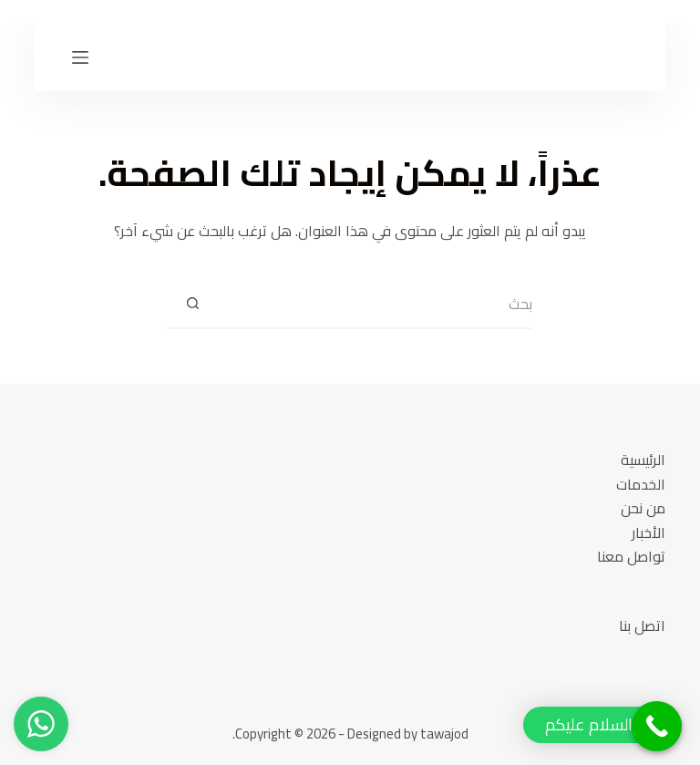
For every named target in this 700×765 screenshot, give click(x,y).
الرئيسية (643, 460)
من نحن (643, 508)
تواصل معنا (631, 556)
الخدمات (641, 484)
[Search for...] (375, 304)
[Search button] (193, 304)
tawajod (444, 734)
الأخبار (649, 532)
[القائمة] (80, 57)
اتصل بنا (642, 625)
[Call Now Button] (657, 726)
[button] (602, 725)
